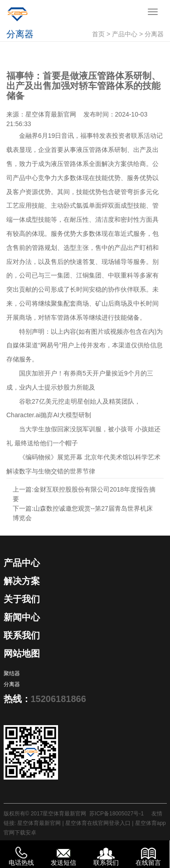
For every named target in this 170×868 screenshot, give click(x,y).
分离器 (154, 34)
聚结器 (12, 673)
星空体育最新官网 (51, 114)
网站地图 (22, 653)
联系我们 (22, 635)
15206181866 (58, 699)
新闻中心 (22, 617)
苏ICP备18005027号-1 (117, 814)
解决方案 (22, 581)
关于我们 (22, 599)
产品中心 (125, 34)
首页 (98, 34)
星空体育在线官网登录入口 (98, 823)
